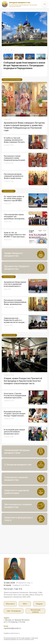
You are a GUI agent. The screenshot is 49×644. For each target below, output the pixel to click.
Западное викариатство (20, 3)
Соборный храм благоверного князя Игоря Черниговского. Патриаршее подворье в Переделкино (24, 65)
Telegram (39, 604)
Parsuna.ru (17, 633)
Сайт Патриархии (14, 611)
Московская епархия (35, 611)
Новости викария (9, 277)
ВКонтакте (10, 604)
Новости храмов (9, 191)
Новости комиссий (9, 335)
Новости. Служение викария (12, 80)
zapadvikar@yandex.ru (12, 628)
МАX (25, 604)
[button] (6, 50)
